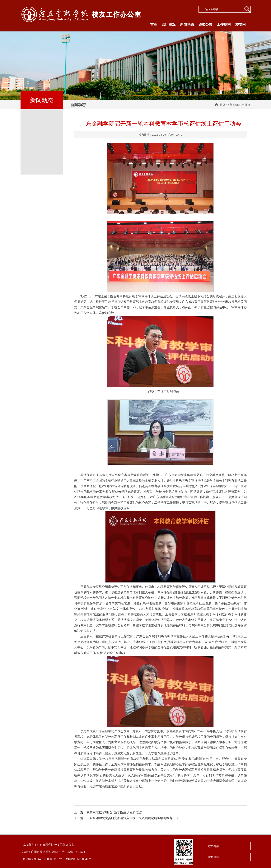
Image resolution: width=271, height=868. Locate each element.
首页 (154, 25)
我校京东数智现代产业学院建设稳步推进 (108, 812)
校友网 (241, 25)
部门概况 (169, 25)
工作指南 (224, 25)
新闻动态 (187, 25)
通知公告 (205, 25)
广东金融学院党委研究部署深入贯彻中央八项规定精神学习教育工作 (126, 818)
